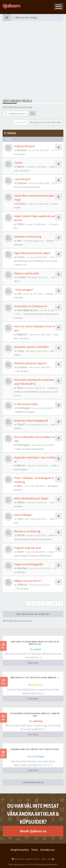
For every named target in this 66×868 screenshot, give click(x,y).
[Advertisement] (33, 60)
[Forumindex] (7, 18)
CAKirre (21, 224)
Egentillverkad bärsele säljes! (32, 253)
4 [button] (39, 603)
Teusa (21, 351)
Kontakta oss (48, 850)
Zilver (20, 486)
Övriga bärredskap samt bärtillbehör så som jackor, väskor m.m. (36, 261)
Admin (38, 649)
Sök (32, 113)
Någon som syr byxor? (28, 581)
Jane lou (38, 721)
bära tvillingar (23, 515)
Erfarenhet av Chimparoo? (31, 306)
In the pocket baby (26, 404)
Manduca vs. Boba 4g (27, 531)
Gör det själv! (23, 371)
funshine (22, 367)
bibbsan (21, 465)
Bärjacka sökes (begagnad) (31, 420)
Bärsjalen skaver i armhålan (32, 347)
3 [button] (34, 603)
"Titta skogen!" (24, 290)
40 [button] (55, 603)
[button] (60, 604)
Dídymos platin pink (27, 273)
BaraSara (22, 150)
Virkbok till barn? (25, 146)
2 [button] (29, 603)
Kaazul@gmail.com (27, 310)
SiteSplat (37, 685)
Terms (35, 850)
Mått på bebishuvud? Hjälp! (31, 498)
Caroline (22, 277)
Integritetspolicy (20, 850)
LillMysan (22, 585)
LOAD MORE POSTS (33, 782)
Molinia (21, 502)
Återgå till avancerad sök (19, 107)
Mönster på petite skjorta (30, 363)
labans (21, 167)
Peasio (21, 257)
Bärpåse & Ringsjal (25, 412)
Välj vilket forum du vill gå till (33, 614)
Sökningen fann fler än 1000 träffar (45, 122)
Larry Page (38, 756)
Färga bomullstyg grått (29, 564)
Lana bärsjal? (22, 179)
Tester (18, 163)
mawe (21, 552)
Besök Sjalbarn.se (33, 831)
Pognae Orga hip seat (28, 548)
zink (19, 241)
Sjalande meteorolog (28, 236)
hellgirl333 (22, 334)
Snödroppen (24, 408)
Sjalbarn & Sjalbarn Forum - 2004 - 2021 (33, 859)
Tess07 (21, 424)
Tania (20, 519)
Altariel (21, 535)
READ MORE (33, 663)
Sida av (20, 122)
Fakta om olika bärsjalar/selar (30, 449)
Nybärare (22, 183)
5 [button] (43, 603)
